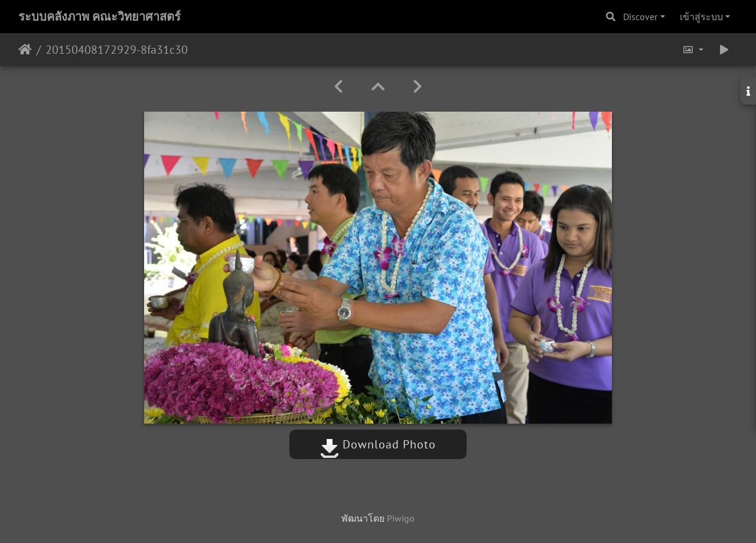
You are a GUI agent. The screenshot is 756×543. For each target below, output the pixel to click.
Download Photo (378, 444)
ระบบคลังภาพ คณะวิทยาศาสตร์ (100, 17)
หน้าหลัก (25, 50)
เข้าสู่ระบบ (701, 17)
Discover (640, 17)
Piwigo (401, 518)
